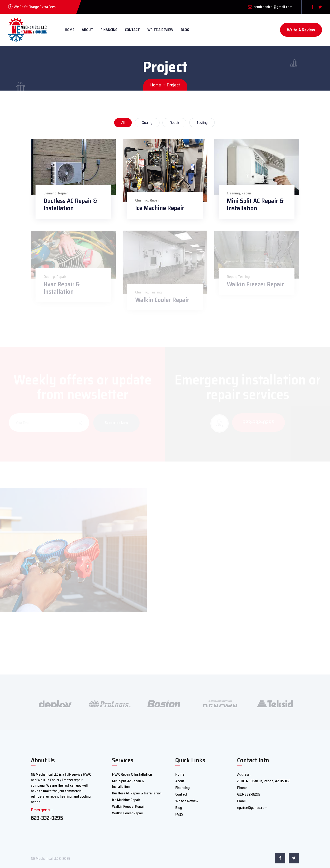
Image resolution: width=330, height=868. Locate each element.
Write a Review (160, 30)
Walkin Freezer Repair (128, 806)
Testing (202, 123)
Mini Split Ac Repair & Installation (128, 784)
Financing (109, 30)
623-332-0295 (47, 818)
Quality (147, 123)
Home (180, 774)
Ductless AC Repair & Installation (70, 204)
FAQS (179, 814)
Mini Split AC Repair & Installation (255, 204)
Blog (185, 30)
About (87, 30)
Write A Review (301, 30)
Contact (132, 30)
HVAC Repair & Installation (132, 774)
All (123, 123)
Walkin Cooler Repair (128, 813)
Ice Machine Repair (160, 208)
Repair (174, 123)
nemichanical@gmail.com (273, 7)
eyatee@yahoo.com (252, 808)
